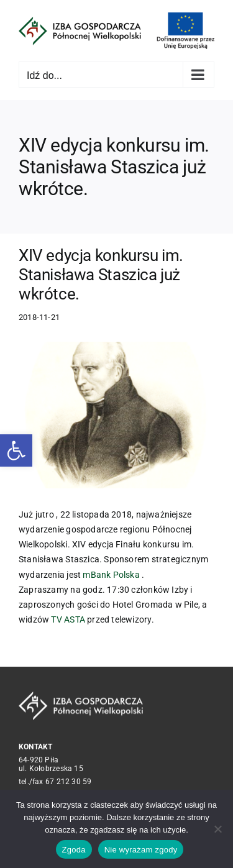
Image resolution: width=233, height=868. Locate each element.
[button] (16, 450)
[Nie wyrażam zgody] (217, 829)
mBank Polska (111, 575)
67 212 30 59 (69, 782)
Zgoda (74, 850)
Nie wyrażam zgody (141, 850)
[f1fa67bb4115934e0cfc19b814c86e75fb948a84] (116, 415)
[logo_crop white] (81, 696)
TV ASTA (68, 619)
